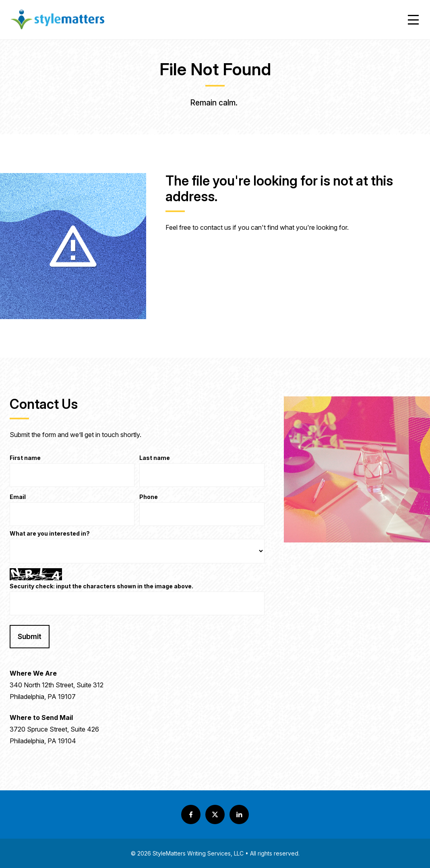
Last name (155, 458)
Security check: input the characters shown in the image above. (101, 587)
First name (25, 458)
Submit (30, 636)
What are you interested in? (50, 534)
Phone (149, 497)
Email (18, 497)
